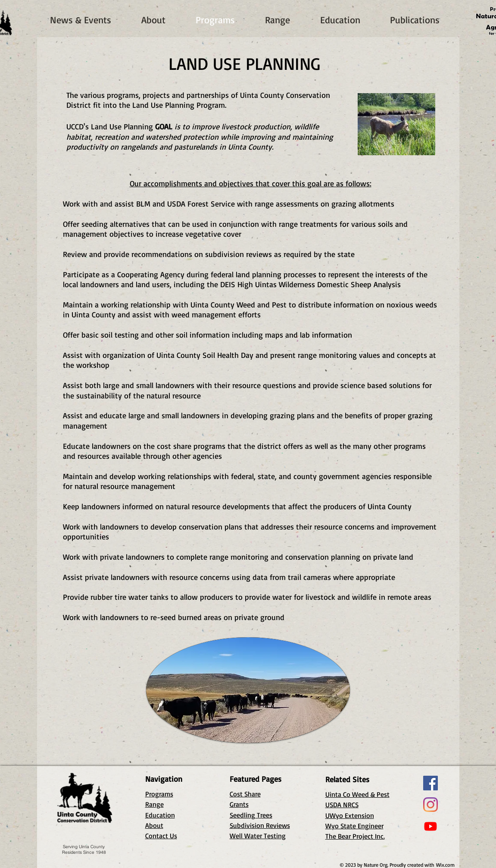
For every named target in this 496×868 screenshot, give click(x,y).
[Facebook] (430, 783)
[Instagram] (430, 805)
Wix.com (445, 865)
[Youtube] (430, 826)
